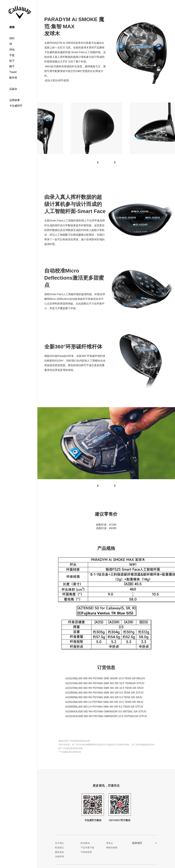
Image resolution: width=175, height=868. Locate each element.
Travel (13, 72)
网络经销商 (112, 848)
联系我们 (59, 848)
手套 (12, 55)
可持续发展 (86, 852)
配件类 (13, 78)
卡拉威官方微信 (93, 807)
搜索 (12, 27)
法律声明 (59, 857)
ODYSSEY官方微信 (120, 807)
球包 (12, 50)
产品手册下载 (87, 848)
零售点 (110, 843)
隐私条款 (59, 852)
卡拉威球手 (16, 106)
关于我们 (59, 843)
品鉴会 (13, 89)
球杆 (12, 38)
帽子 (12, 66)
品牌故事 (15, 100)
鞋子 (12, 61)
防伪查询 (85, 843)
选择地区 (137, 843)
